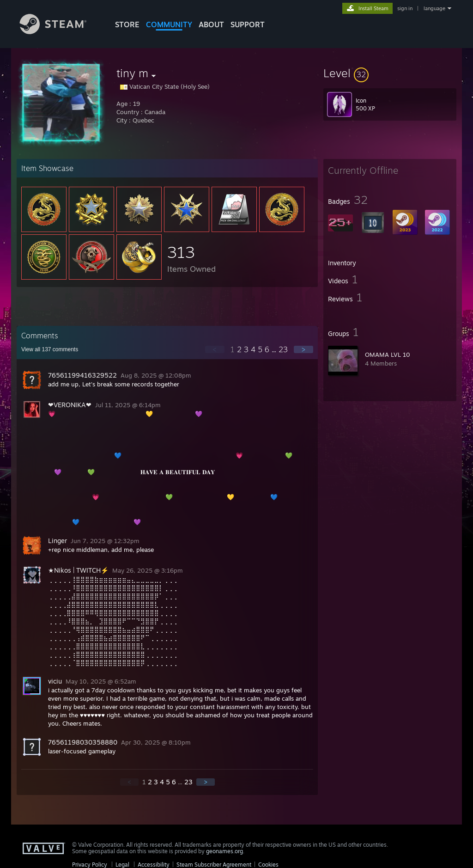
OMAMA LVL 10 (388, 355)
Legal (122, 865)
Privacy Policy (90, 865)
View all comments (50, 349)
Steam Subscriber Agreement (214, 865)
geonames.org (224, 851)
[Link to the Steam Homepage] (60, 32)
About (211, 24)
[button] (390, 73)
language (434, 8)
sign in (405, 8)
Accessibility (154, 865)
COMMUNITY (169, 24)
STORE (127, 24)
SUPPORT (248, 24)
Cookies (268, 865)
